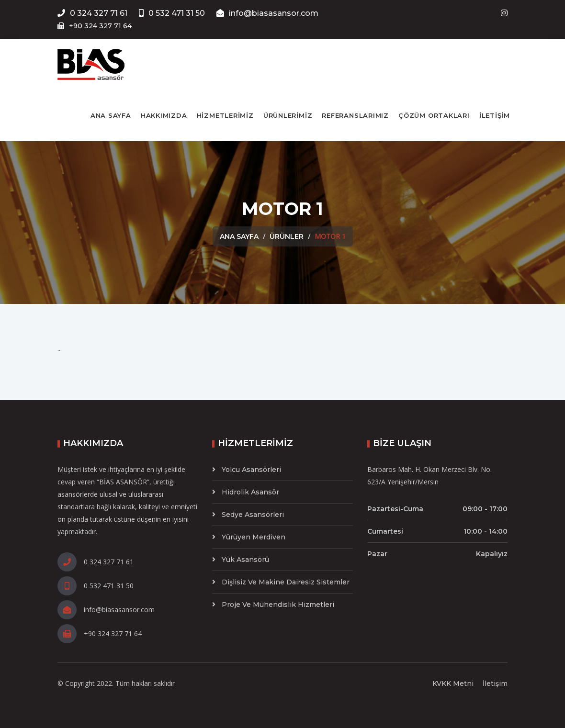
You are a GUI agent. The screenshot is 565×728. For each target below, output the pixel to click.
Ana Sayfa (239, 236)
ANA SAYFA (111, 115)
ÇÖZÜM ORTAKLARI (434, 115)
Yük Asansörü (245, 560)
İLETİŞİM (495, 115)
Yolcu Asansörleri (251, 470)
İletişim (495, 683)
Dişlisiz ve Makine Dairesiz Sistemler (286, 582)
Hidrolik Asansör (250, 492)
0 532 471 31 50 (172, 13)
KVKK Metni (453, 683)
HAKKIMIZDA (164, 115)
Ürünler (287, 236)
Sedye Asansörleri (253, 515)
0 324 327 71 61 (92, 13)
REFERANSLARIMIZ (355, 115)
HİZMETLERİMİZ (225, 115)
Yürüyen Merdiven (254, 537)
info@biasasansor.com (267, 13)
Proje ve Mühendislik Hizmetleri (278, 605)
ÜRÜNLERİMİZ (288, 115)
